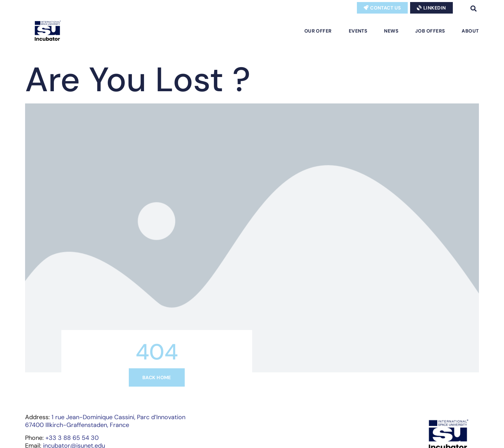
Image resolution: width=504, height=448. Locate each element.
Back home (157, 377)
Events (358, 31)
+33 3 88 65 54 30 (72, 438)
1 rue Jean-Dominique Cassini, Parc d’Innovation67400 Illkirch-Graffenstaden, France (105, 421)
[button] (474, 8)
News (391, 31)
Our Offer (318, 31)
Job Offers (430, 31)
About (470, 31)
